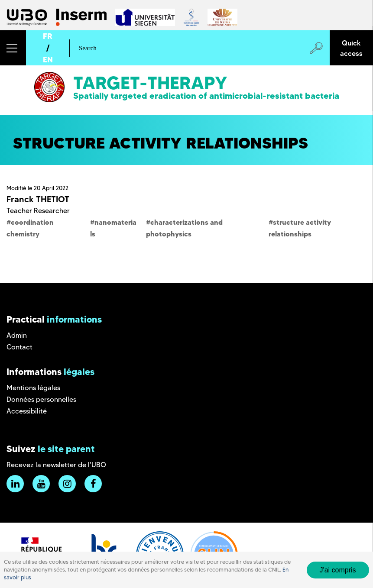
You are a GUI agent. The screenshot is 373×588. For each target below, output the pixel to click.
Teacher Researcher (38, 211)
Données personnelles (41, 399)
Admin (17, 335)
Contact (19, 347)
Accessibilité (27, 411)
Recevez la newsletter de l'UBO (56, 465)
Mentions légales (33, 388)
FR (48, 36)
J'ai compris (338, 570)
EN (48, 60)
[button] (13, 48)
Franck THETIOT (38, 199)
